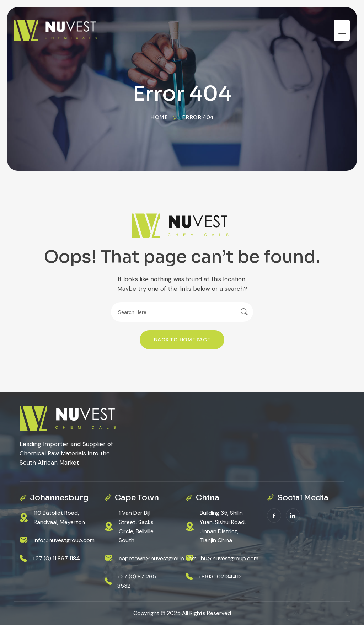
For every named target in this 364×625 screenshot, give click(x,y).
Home (159, 117)
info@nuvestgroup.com (64, 540)
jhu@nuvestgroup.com (229, 558)
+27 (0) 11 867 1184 (56, 558)
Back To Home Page (182, 340)
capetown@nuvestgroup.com (158, 558)
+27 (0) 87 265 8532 (137, 581)
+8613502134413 (220, 576)
